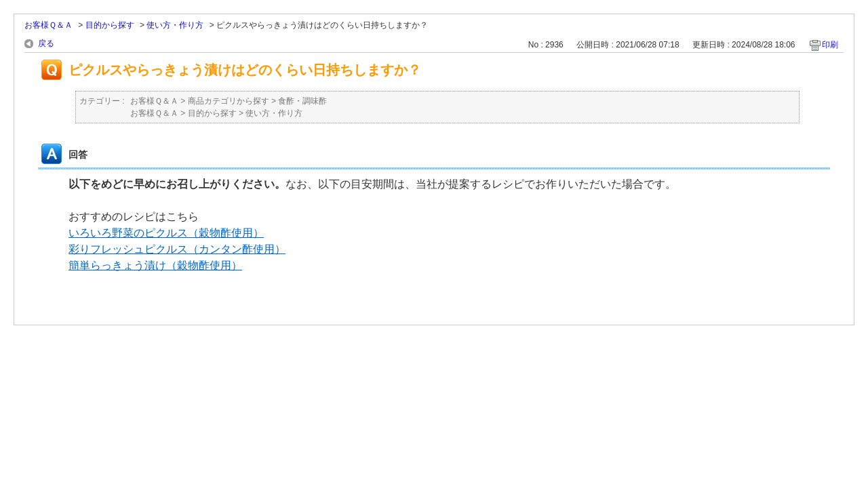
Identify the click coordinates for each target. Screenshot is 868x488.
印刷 (830, 45)
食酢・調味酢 (302, 101)
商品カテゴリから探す (229, 101)
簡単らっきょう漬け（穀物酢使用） (155, 265)
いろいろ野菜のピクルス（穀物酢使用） (166, 233)
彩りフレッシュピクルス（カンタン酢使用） (177, 249)
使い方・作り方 (175, 25)
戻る (46, 43)
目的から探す (110, 25)
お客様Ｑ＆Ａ (48, 25)
